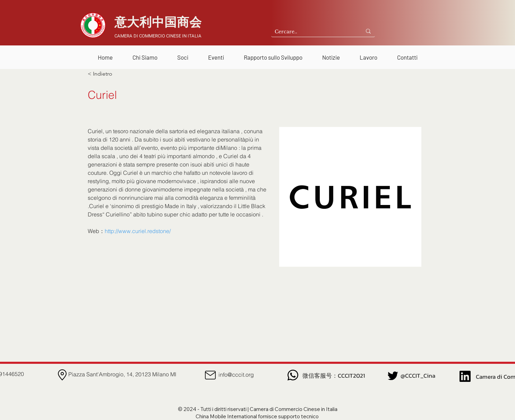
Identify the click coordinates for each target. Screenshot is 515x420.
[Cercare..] (311, 32)
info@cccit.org (236, 375)
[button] (145, 54)
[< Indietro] (111, 74)
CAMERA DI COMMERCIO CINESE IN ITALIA (158, 36)
